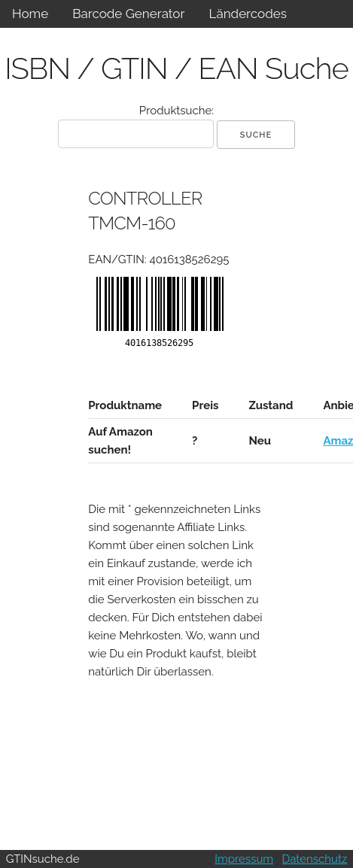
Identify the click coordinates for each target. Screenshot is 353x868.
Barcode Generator (128, 14)
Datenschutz (315, 859)
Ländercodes (247, 14)
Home (30, 14)
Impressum (244, 859)
